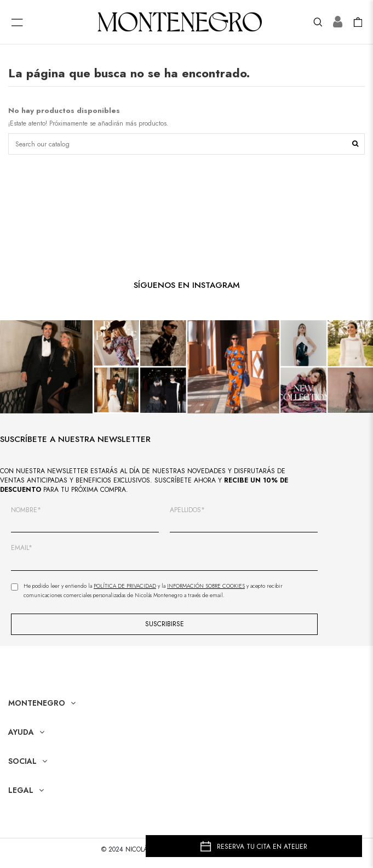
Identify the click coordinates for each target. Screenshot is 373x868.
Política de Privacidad (125, 586)
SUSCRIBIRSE (165, 624)
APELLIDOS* (187, 510)
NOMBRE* (26, 510)
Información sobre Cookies (206, 586)
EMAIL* (22, 548)
